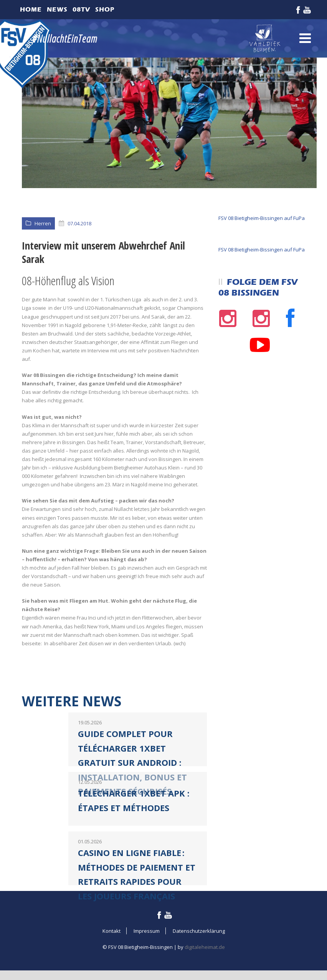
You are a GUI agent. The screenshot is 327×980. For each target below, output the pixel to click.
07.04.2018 (79, 223)
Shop (105, 9)
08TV (81, 9)
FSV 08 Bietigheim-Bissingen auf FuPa (262, 218)
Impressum (147, 931)
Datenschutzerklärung (199, 931)
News (57, 9)
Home (31, 9)
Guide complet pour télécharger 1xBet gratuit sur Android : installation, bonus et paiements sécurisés (132, 762)
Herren (43, 223)
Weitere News (72, 701)
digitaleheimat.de (205, 947)
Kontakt (111, 931)
